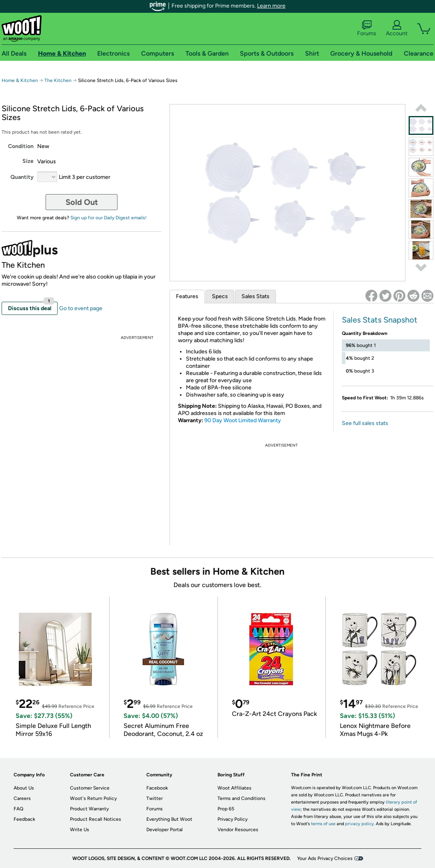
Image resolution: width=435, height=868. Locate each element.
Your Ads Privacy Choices (325, 858)
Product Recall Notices (96, 819)
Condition (21, 146)
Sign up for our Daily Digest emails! (109, 218)
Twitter (155, 798)
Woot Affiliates (234, 788)
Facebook (157, 788)
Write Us (80, 830)
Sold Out (82, 202)
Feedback (24, 819)
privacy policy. (360, 824)
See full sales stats (365, 423)
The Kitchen (58, 80)
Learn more (271, 6)
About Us (24, 788)
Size (28, 161)
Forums (367, 28)
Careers (22, 798)
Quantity (22, 177)
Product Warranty (89, 809)
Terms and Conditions (241, 798)
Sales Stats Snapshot (380, 320)
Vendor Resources (238, 830)
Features (187, 296)
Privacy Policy (232, 819)
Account (397, 28)
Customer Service (90, 788)
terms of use (323, 824)
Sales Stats (255, 296)
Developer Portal (165, 830)
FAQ (18, 809)
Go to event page (81, 308)
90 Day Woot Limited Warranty (243, 420)
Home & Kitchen (20, 80)
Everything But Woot (169, 819)
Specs (220, 296)
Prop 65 (226, 809)
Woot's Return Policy (93, 798)
